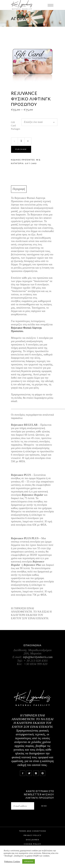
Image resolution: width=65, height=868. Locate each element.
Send (44, 806)
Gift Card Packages (16, 126)
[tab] (33, 189)
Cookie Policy (32, 844)
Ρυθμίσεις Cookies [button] (12, 862)
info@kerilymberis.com (38, 657)
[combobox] (39, 122)
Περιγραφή (19, 189)
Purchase (21, 149)
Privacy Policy (33, 835)
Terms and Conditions (33, 831)
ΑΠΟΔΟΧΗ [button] (29, 861)
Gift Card (31, 163)
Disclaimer (32, 840)
